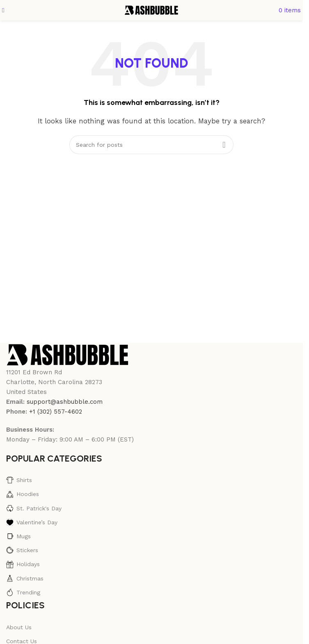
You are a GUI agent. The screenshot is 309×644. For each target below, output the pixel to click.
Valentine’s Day (32, 522)
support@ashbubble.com (65, 402)
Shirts (19, 480)
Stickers (22, 550)
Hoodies (23, 494)
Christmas (25, 578)
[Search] (151, 145)
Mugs (18, 536)
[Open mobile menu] (3, 10)
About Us (19, 627)
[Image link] (68, 354)
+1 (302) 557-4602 (56, 412)
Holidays (23, 564)
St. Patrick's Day (34, 508)
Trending (23, 592)
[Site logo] (151, 10)
